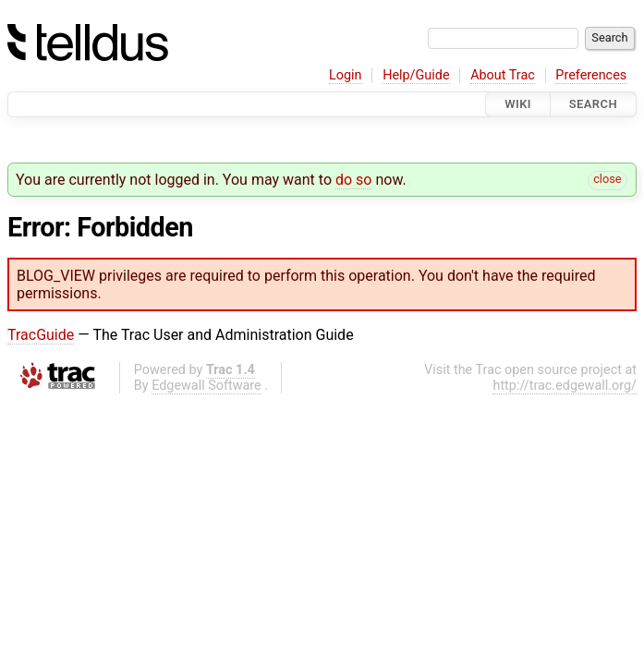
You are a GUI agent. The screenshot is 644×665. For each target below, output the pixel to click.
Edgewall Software (207, 386)
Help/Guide (416, 75)
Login (346, 75)
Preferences (591, 75)
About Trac (503, 75)
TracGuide (41, 335)
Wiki (518, 104)
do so (354, 180)
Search (593, 104)
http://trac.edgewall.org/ (565, 386)
